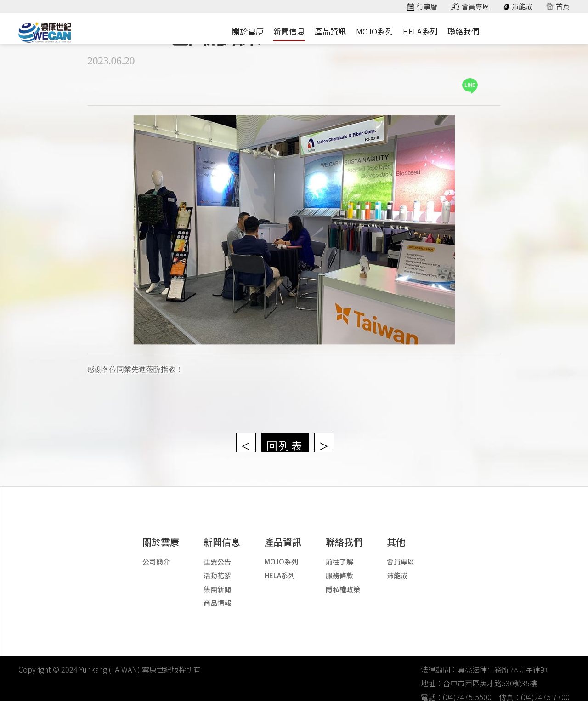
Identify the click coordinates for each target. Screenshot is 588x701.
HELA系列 (420, 31)
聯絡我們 (463, 31)
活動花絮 (217, 567)
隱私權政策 (343, 580)
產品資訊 (331, 31)
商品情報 (217, 594)
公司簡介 (156, 553)
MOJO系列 (375, 31)
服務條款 (339, 567)
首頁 (563, 6)
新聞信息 (289, 31)
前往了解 (339, 553)
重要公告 (217, 553)
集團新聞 (217, 580)
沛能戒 (522, 6)
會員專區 (475, 6)
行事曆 (427, 6)
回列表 (285, 433)
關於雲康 (248, 31)
